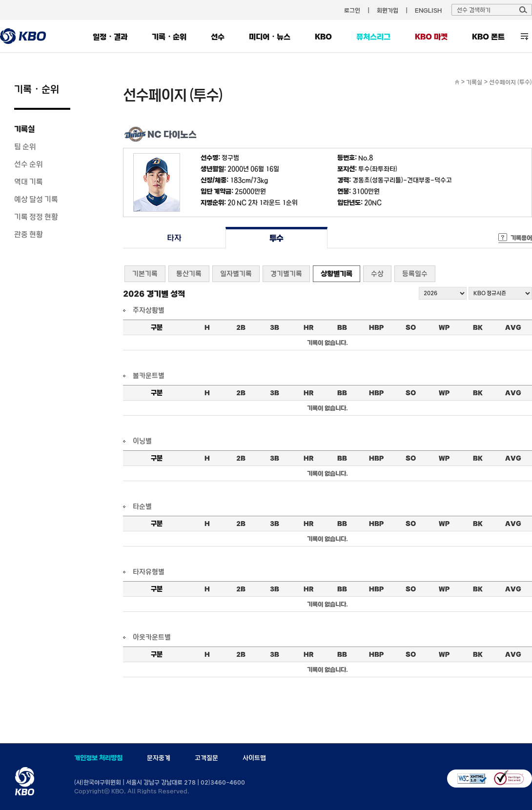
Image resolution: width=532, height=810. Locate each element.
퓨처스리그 (373, 37)
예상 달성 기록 (36, 199)
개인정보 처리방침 (98, 758)
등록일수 (415, 273)
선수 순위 (29, 164)
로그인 (352, 10)
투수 (276, 238)
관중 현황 (29, 234)
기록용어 (521, 238)
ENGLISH (428, 10)
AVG (513, 327)
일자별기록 (236, 273)
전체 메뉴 (524, 36)
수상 (377, 273)
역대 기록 (29, 182)
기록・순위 (169, 37)
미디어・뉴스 (270, 37)
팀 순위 (25, 146)
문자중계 (159, 758)
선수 (218, 37)
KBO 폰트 (488, 37)
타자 (174, 238)
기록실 (24, 129)
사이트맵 (254, 758)
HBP (376, 327)
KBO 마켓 (431, 37)
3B (275, 327)
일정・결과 (110, 37)
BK (478, 327)
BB (342, 327)
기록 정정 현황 (36, 217)
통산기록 (189, 273)
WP (444, 327)
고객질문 (206, 758)
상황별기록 (337, 273)
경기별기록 (286, 273)
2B (241, 327)
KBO (323, 37)
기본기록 (145, 273)
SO (411, 327)
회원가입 (388, 10)
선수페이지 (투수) (511, 82)
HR (308, 327)
